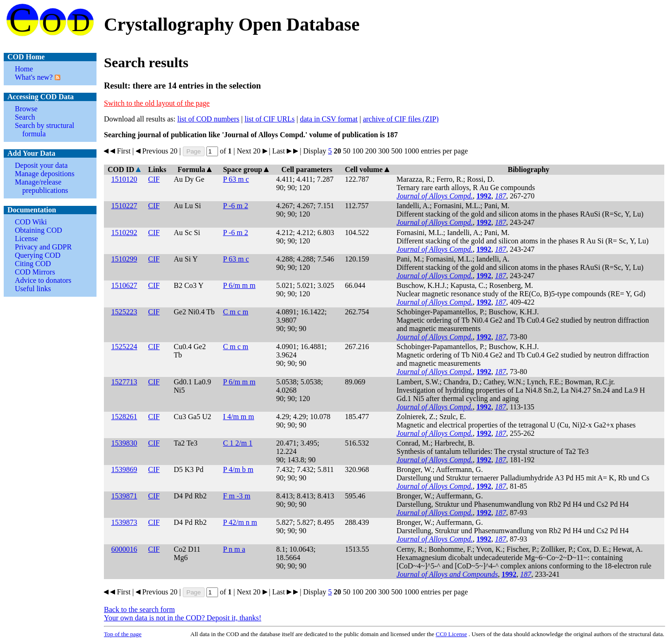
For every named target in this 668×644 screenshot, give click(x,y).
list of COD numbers (208, 119)
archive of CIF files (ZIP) (401, 119)
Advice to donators (43, 280)
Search (25, 117)
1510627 (124, 285)
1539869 (124, 469)
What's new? (34, 77)
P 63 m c (236, 179)
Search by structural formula (45, 130)
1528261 (124, 417)
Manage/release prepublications (42, 186)
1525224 (124, 347)
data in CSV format (329, 119)
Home (24, 69)
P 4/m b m (238, 469)
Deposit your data (41, 165)
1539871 (124, 496)
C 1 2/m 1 (238, 443)
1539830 (124, 443)
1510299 (124, 259)
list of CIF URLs (270, 119)
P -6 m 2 (236, 206)
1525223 (124, 312)
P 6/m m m (239, 285)
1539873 (124, 522)
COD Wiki (31, 222)
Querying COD (38, 255)
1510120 (124, 179)
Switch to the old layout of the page (157, 103)
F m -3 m (237, 496)
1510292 (124, 233)
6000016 (124, 549)
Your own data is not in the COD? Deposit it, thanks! (183, 618)
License (26, 239)
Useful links (33, 289)
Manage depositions (45, 174)
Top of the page (123, 634)
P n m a (234, 549)
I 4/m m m (239, 417)
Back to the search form (139, 609)
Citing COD (33, 264)
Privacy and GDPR (43, 247)
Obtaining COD (39, 230)
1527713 (124, 382)
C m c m (236, 312)
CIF (154, 179)
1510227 (124, 206)
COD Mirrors (35, 272)
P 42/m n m (240, 522)
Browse (26, 109)
